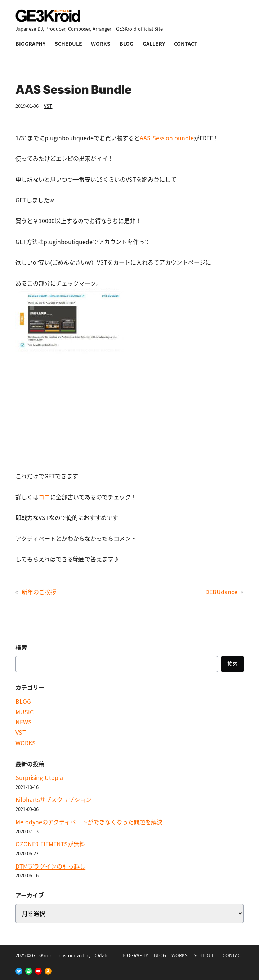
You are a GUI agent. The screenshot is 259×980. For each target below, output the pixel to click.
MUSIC (24, 712)
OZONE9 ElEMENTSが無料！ (53, 844)
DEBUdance (221, 592)
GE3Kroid (43, 955)
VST (48, 106)
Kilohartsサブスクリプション (53, 799)
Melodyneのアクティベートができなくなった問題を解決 (89, 822)
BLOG (23, 701)
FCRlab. (101, 955)
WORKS (26, 743)
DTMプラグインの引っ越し (50, 866)
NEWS (24, 722)
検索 (232, 663)
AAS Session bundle (167, 138)
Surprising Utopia (39, 777)
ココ (44, 497)
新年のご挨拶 (39, 592)
